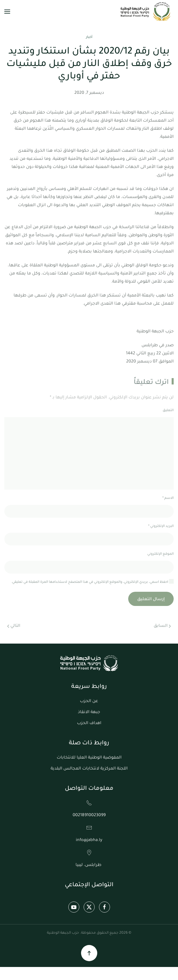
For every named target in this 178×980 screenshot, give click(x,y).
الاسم (168, 498)
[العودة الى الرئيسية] (146, 12)
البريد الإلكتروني (161, 526)
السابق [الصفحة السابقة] (162, 626)
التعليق (168, 411)
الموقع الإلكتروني (160, 554)
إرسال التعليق (151, 600)
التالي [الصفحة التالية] (14, 626)
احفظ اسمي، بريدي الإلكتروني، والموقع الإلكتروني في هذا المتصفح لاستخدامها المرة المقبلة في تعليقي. (92, 582)
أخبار (89, 37)
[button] (7, 12)
